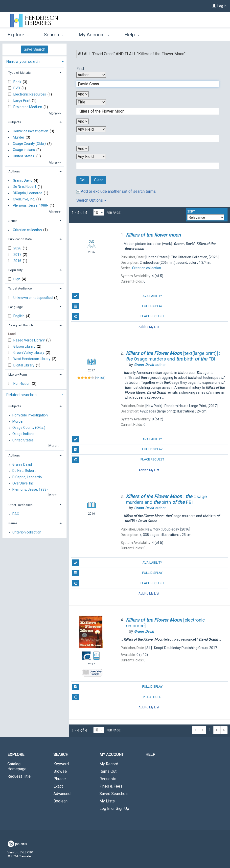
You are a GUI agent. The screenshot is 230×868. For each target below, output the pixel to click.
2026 (18, 248)
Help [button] (132, 35)
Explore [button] (18, 35)
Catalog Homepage (17, 766)
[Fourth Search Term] (145, 166)
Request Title (19, 776)
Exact (58, 786)
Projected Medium (28, 107)
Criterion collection (27, 230)
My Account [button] (94, 35)
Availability (117, 296)
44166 (100, 378)
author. (150, 365)
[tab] (34, 61)
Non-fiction (22, 384)
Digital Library (24, 365)
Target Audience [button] (20, 288)
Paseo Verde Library (29, 340)
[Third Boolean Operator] (82, 149)
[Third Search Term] (145, 139)
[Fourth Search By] (91, 157)
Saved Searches (114, 794)
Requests (108, 779)
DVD (17, 88)
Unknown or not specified (33, 298)
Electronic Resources (30, 94)
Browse (60, 771)
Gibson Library (25, 346)
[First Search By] (91, 75)
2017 (18, 255)
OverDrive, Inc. (24, 199)
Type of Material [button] (20, 73)
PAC (16, 514)
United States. (24, 156)
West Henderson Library (32, 359)
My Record (109, 764)
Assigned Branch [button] (21, 325)
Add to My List (149, 327)
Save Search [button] (34, 49)
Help (150, 755)
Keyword (61, 764)
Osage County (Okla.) (29, 144)
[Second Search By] (91, 102)
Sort (191, 212)
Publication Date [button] (20, 239)
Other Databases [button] (20, 505)
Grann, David (23, 181)
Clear (98, 180)
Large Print (22, 100)
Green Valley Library (29, 353)
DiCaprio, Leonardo (28, 193)
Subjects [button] (15, 122)
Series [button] (13, 221)
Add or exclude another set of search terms (116, 191)
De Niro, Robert (24, 187)
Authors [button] (14, 171)
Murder (19, 137)
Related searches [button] (21, 395)
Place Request (118, 316)
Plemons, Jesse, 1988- (31, 205)
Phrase (60, 779)
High (17, 279)
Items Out (108, 771)
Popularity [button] (15, 270)
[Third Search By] (91, 129)
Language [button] (16, 307)
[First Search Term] (145, 84)
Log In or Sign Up (114, 808)
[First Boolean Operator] (82, 94)
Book (18, 82)
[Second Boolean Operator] (82, 121)
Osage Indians (24, 150)
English (19, 316)
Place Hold (117, 697)
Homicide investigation (31, 131)
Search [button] (54, 35)
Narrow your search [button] (23, 61)
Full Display (117, 306)
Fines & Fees (111, 786)
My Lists (107, 801)
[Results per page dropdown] (99, 212)
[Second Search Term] (145, 111)
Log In (222, 6)
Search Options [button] (91, 200)
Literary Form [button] (18, 374)
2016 (18, 261)
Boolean (60, 801)
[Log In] (214, 6)
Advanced (62, 794)
